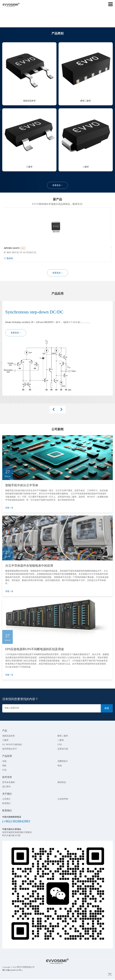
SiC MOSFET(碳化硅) (12, 744)
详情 (7, 508)
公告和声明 (63, 799)
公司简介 (6, 799)
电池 (60, 766)
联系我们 (6, 803)
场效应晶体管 (9, 736)
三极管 (5, 740)
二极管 (61, 740)
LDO (60, 744)
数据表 (10, 259)
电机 (4, 766)
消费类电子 (63, 761)
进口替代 (6, 787)
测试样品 (62, 782)
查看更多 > (57, 185)
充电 (4, 761)
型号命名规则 (9, 782)
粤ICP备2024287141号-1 (12, 970)
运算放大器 (63, 749)
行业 (4, 770)
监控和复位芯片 (10, 749)
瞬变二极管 (63, 736)
